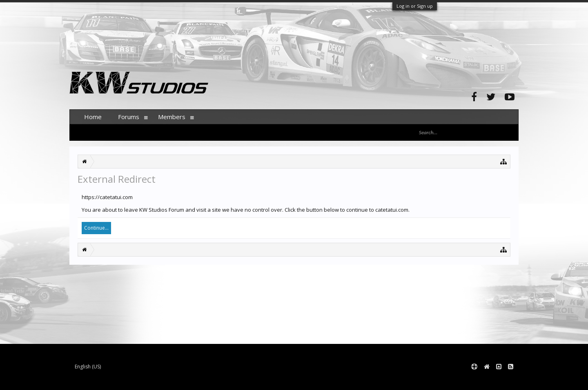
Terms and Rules (498, 380)
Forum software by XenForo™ (131, 380)
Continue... (96, 228)
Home (93, 117)
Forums (129, 117)
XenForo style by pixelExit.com (230, 380)
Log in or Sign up (415, 6)
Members (172, 117)
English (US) (88, 367)
